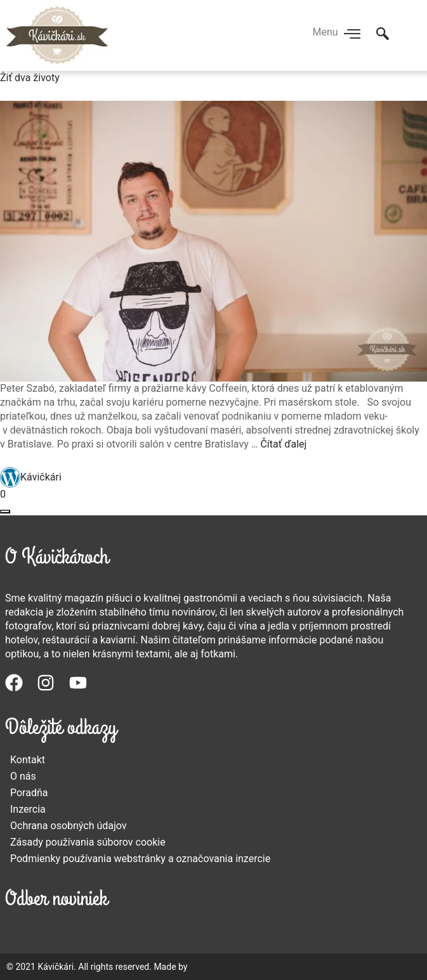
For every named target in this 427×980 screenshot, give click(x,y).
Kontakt (28, 760)
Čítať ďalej (283, 444)
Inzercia (28, 809)
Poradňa (29, 793)
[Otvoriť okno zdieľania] (5, 512)
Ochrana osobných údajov (69, 826)
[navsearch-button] (383, 35)
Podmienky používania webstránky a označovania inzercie (140, 859)
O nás (23, 776)
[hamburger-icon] (352, 35)
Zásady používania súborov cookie (88, 842)
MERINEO (209, 967)
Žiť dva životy (30, 78)
